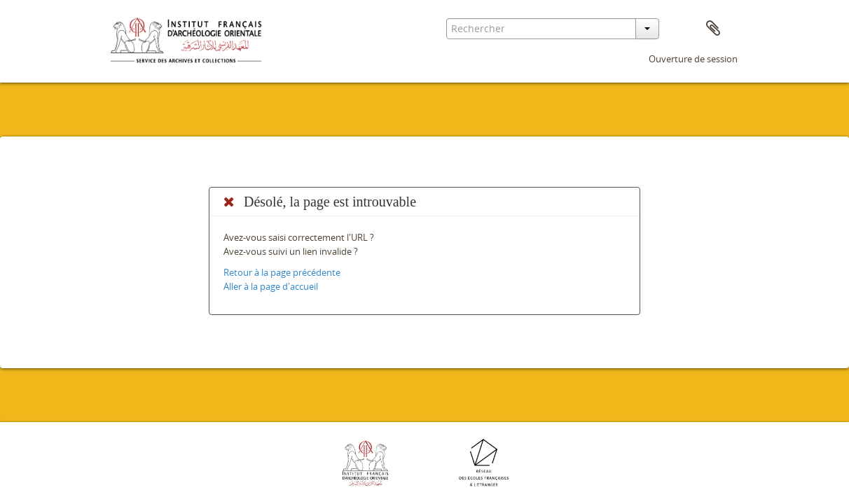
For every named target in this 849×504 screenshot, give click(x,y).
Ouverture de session (693, 59)
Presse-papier (713, 29)
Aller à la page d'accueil (271, 286)
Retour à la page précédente (282, 272)
